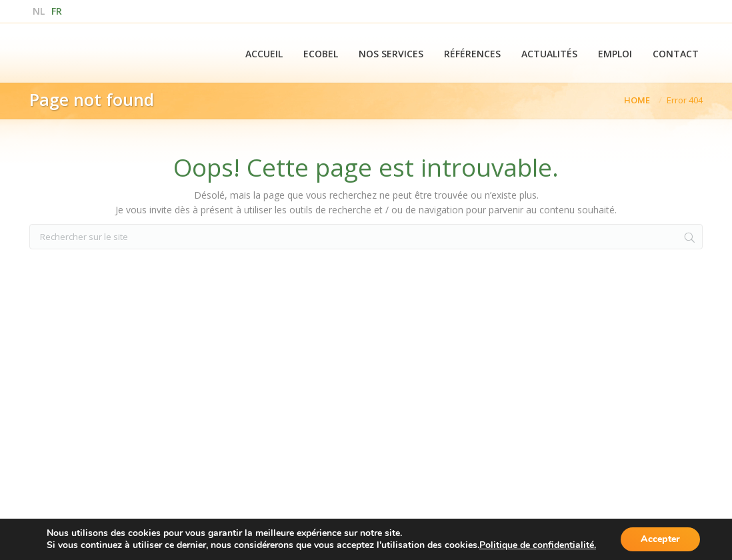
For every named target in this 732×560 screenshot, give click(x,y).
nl (39, 11)
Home (637, 100)
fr (57, 11)
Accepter (660, 539)
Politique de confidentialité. (538, 545)
